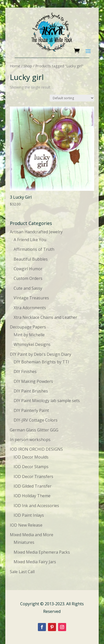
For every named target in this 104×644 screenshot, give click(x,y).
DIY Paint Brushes (31, 391)
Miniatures (24, 542)
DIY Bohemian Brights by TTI (41, 362)
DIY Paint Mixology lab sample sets (47, 401)
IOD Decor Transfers (33, 476)
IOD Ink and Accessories (36, 506)
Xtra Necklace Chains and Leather (45, 317)
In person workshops (30, 440)
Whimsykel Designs (32, 344)
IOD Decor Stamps (31, 467)
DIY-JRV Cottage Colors (36, 420)
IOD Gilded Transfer (33, 486)
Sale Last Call (22, 572)
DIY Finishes (25, 371)
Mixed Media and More (32, 535)
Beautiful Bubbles (31, 259)
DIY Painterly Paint (31, 410)
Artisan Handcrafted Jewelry (36, 232)
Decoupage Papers (28, 327)
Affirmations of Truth (34, 249)
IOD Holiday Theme (32, 496)
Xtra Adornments (30, 308)
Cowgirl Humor (28, 269)
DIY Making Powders (33, 381)
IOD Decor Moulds (31, 457)
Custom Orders (28, 278)
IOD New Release (26, 525)
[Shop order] (72, 98)
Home (15, 66)
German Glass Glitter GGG (34, 430)
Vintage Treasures (31, 298)
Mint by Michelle (29, 335)
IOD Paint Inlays (29, 515)
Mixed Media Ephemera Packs (42, 552)
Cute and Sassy (28, 288)
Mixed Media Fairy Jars (35, 562)
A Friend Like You (30, 240)
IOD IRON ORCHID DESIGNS (36, 449)
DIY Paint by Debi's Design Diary (41, 354)
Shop (28, 66)
